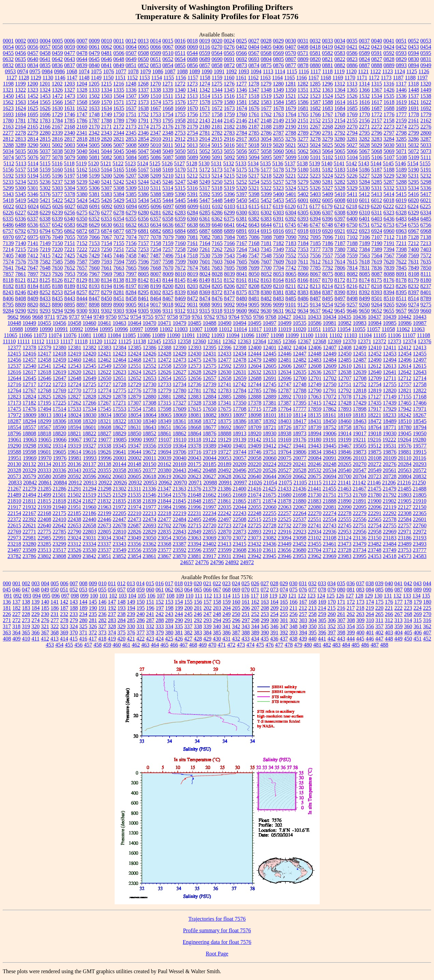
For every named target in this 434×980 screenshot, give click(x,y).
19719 (209, 452)
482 (327, 645)
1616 (364, 102)
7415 (45, 255)
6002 (315, 200)
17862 (330, 409)
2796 (377, 133)
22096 (375, 507)
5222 (303, 176)
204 (227, 608)
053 (83, 590)
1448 (414, 90)
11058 (388, 329)
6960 (389, 231)
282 (102, 620)
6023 (21, 206)
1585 (291, 102)
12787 (285, 390)
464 (155, 645)
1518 (254, 96)
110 (189, 596)
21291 (74, 489)
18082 (210, 415)
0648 (119, 59)
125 (331, 596)
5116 (57, 163)
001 (16, 583)
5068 (377, 151)
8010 (180, 274)
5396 (229, 194)
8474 (205, 298)
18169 (344, 415)
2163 (8, 127)
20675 (315, 476)
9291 (33, 311)
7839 (389, 268)
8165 (291, 280)
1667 (156, 108)
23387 (179, 544)
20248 (330, 464)
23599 (225, 550)
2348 (168, 133)
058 (131, 590)
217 (351, 608)
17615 (194, 409)
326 (93, 626)
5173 (217, 170)
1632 (82, 108)
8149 (205, 280)
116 (245, 596)
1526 (352, 96)
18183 (359, 415)
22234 (209, 513)
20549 (375, 470)
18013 (45, 415)
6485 (426, 219)
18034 (105, 415)
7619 (377, 262)
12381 (74, 348)
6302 (266, 213)
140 (45, 602)
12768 (44, 390)
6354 (119, 219)
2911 (168, 139)
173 (360, 602)
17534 (89, 409)
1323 (33, 90)
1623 (8, 108)
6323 (389, 213)
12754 (375, 384)
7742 (291, 268)
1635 (119, 108)
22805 (104, 532)
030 (293, 583)
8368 (192, 292)
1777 (401, 114)
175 (379, 602)
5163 (94, 170)
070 (246, 590)
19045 (405, 433)
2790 (315, 133)
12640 (375, 372)
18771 (390, 427)
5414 (389, 194)
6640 (217, 225)
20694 (330, 476)
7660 (94, 268)
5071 (401, 151)
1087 (170, 71)
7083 (217, 237)
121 (292, 596)
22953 (345, 532)
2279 (33, 133)
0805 (278, 59)
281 (93, 620)
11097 (262, 335)
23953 (300, 556)
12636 (315, 372)
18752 (330, 427)
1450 (8, 96)
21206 (389, 483)
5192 (8, 176)
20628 (225, 476)
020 (198, 583)
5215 (229, 176)
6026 (58, 206)
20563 (405, 470)
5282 (340, 182)
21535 (134, 495)
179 (418, 602)
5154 (413, 163)
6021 (426, 200)
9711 (50, 317)
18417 (300, 421)
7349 (278, 249)
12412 (405, 348)
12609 (330, 366)
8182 (8, 286)
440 (313, 639)
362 (427, 626)
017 (169, 583)
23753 (405, 550)
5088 (180, 157)
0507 (131, 53)
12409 (360, 348)
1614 (340, 102)
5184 (352, 170)
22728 (270, 525)
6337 (33, 219)
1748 (94, 114)
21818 (59, 501)
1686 (364, 108)
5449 (229, 200)
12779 (164, 390)
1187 (398, 78)
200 (188, 608)
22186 (89, 513)
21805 (420, 495)
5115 (45, 163)
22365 (420, 513)
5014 (205, 145)
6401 (364, 219)
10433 (315, 317)
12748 (300, 384)
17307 (134, 403)
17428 (345, 403)
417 (93, 639)
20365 (134, 470)
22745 (345, 525)
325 (83, 626)
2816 (57, 139)
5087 (168, 157)
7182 (278, 243)
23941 (240, 556)
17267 (104, 403)
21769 (360, 495)
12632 (255, 372)
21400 (240, 489)
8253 (57, 292)
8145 (180, 280)
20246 (315, 464)
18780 (405, 427)
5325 (303, 188)
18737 (300, 427)
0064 (131, 47)
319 (26, 626)
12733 (164, 384)
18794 (420, 427)
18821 (74, 433)
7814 (352, 268)
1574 (156, 102)
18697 (240, 427)
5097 (279, 157)
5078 (58, 157)
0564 (217, 53)
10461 (104, 323)
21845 (179, 501)
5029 (377, 145)
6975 (33, 237)
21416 (255, 489)
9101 (291, 305)
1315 (376, 84)
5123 (130, 163)
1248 (131, 84)
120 (283, 596)
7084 (230, 237)
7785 (315, 268)
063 (179, 590)
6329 (414, 213)
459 (107, 645)
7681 (205, 268)
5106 (377, 157)
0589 (364, 53)
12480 (270, 360)
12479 (255, 360)
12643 (420, 372)
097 (65, 596)
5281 (328, 182)
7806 (340, 268)
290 (179, 620)
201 (198, 608)
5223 (315, 176)
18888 (225, 433)
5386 (143, 194)
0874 (254, 65)
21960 (89, 507)
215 (332, 608)
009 (93, 583)
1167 (314, 78)
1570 (106, 102)
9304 (131, 311)
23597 (209, 550)
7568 (401, 255)
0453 (414, 47)
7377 (315, 249)
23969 (330, 556)
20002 (135, 458)
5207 (131, 176)
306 (332, 620)
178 (408, 602)
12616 (14, 372)
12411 (389, 348)
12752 (360, 384)
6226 (8, 213)
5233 (8, 182)
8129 (82, 280)
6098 (180, 206)
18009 (30, 415)
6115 (254, 206)
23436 (270, 544)
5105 (365, 157)
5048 (156, 151)
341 (227, 626)
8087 (377, 274)
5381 (94, 194)
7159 (168, 243)
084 (370, 590)
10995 (106, 329)
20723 (375, 476)
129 (369, 596)
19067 (75, 440)
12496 (405, 360)
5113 (21, 163)
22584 (405, 519)
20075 (285, 458)
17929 (390, 409)
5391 (192, 194)
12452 (375, 354)
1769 (352, 114)
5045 (119, 151)
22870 (225, 532)
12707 (345, 378)
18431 (315, 421)
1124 (400, 71)
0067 (168, 47)
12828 (89, 397)
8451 (119, 298)
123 (312, 596)
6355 (131, 219)
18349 (164, 421)
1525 (340, 96)
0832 (8, 65)
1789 (119, 120)
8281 (119, 292)
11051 (314, 329)
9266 (401, 305)
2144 (217, 120)
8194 (106, 286)
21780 (375, 495)
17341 (225, 403)
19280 (419, 440)
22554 (330, 519)
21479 (390, 489)
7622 (401, 262)
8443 (70, 298)
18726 (285, 427)
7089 (279, 237)
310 (370, 620)
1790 (131, 120)
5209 (156, 176)
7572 (426, 255)
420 (121, 639)
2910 (156, 139)
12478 (240, 360)
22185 (74, 513)
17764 (285, 409)
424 (160, 639)
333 (160, 626)
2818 (82, 139)
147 (112, 602)
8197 (131, 286)
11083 (99, 335)
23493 (420, 544)
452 (427, 639)
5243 (131, 182)
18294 (29, 421)
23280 (29, 544)
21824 (74, 501)
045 (7, 590)
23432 (255, 544)
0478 (82, 53)
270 (427, 614)
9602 (254, 311)
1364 (340, 90)
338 (198, 626)
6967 (414, 231)
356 (370, 626)
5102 (328, 157)
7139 (8, 243)
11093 (218, 335)
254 (274, 614)
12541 (44, 366)
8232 (414, 286)
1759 (229, 114)
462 (136, 645)
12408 (345, 348)
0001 (8, 41)
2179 (192, 127)
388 (246, 632)
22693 (149, 525)
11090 (173, 335)
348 (293, 626)
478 (289, 645)
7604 (229, 262)
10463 (119, 323)
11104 (365, 335)
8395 (401, 292)
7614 (340, 262)
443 (341, 639)
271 (7, 620)
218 (360, 608)
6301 (254, 213)
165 (284, 602)
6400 (352, 219)
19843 (330, 452)
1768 (340, 114)
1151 (120, 78)
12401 (270, 348)
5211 (180, 176)
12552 (149, 366)
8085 (365, 274)
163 (265, 602)
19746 (255, 452)
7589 (94, 262)
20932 (135, 483)
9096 (266, 305)
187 (64, 608)
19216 (374, 440)
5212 (192, 176)
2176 (168, 127)
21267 (14, 489)
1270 (155, 84)
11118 (81, 341)
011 (112, 583)
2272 (377, 127)
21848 (194, 501)
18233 (389, 415)
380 (169, 632)
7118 (401, 237)
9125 (303, 305)
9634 (303, 311)
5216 (242, 176)
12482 (300, 360)
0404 (254, 47)
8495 (328, 298)
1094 (256, 71)
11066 (25, 335)
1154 (156, 78)
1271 (168, 84)
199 (179, 608)
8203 (192, 286)
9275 (426, 305)
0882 (340, 65)
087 (399, 590)
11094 (233, 335)
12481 (285, 360)
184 (35, 608)
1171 (362, 78)
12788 (300, 390)
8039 (230, 274)
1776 (389, 114)
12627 (179, 372)
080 (341, 590)
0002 (20, 41)
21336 (149, 489)
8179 (414, 280)
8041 (242, 274)
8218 (377, 286)
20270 (360, 464)
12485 (345, 360)
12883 (194, 397)
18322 (119, 421)
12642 (405, 372)
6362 (217, 219)
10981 (330, 323)
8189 (70, 286)
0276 (229, 47)
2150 (291, 120)
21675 (270, 495)
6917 (291, 231)
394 (303, 632)
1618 (389, 102)
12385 (134, 348)
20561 (390, 470)
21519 (89, 495)
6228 (33, 213)
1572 (131, 102)
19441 (300, 446)
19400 (225, 446)
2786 (266, 133)
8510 (389, 298)
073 (274, 590)
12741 (225, 384)
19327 (89, 446)
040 (389, 583)
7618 (364, 262)
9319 (229, 311)
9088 (205, 305)
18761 (360, 427)
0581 (315, 53)
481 (317, 645)
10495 (255, 323)
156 (198, 602)
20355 (104, 470)
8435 (57, 298)
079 (332, 590)
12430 (194, 354)
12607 (300, 366)
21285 (44, 489)
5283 (352, 182)
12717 (29, 384)
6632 (131, 225)
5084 (131, 157)
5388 (156, 194)
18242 (404, 415)
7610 (291, 262)
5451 (254, 200)
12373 (394, 341)
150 (141, 602)
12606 (285, 366)
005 (55, 583)
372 (93, 632)
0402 (242, 47)
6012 (377, 200)
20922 (105, 483)
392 (284, 632)
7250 (106, 249)
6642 (242, 225)
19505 (360, 446)
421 (131, 639)
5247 (180, 182)
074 (284, 590)
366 (35, 632)
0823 (352, 59)
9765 (246, 317)
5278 (291, 182)
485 (356, 645)
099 (84, 596)
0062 (106, 47)
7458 (131, 255)
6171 (303, 206)
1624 (20, 108)
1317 (401, 84)
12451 (360, 354)
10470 (149, 323)
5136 (278, 163)
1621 (414, 102)
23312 (74, 544)
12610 (345, 366)
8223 (389, 286)
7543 (229, 255)
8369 (205, 292)
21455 (330, 489)
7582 (45, 262)
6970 (9, 237)
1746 (70, 114)
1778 (414, 114)
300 (274, 620)
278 (64, 620)
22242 (225, 513)
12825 (44, 397)
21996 (194, 507)
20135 (59, 464)
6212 (339, 206)
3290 (33, 145)
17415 (315, 403)
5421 (45, 200)
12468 (134, 360)
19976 (60, 458)
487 (375, 645)
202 (207, 608)
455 (69, 645)
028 (274, 583)
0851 (131, 65)
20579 (29, 476)
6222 (389, 206)
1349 (278, 90)
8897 (82, 305)
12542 (59, 366)
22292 (390, 513)
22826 (134, 532)
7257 (168, 249)
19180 (315, 440)
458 (98, 645)
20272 (375, 464)
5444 (168, 200)
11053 (329, 329)
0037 (364, 41)
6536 (33, 225)
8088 (389, 274)
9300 (82, 311)
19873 (360, 452)
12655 (179, 378)
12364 (259, 341)
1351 (303, 90)
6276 (94, 213)
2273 (389, 127)
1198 (8, 84)
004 (45, 583)
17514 (59, 409)
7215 (20, 249)
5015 (217, 145)
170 (332, 602)
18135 (314, 415)
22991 (59, 538)
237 (112, 614)
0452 (401, 47)
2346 (143, 133)
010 (102, 583)
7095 (316, 237)
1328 (82, 90)
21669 (240, 495)
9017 (156, 305)
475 (260, 645)
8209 (266, 286)
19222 (389, 440)
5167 (143, 170)
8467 (168, 298)
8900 (119, 305)
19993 (90, 458)
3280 (340, 139)
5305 (82, 188)
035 (341, 583)
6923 (364, 231)
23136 (360, 538)
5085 (144, 157)
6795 (57, 231)
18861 (164, 433)
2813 (20, 139)
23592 (179, 550)
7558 (340, 255)
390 (265, 632)
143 (74, 602)
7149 (45, 243)
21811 (29, 501)
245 (188, 614)
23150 (375, 538)
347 (284, 626)
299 (265, 620)
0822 (340, 59)
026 (255, 583)
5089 (193, 157)
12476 (209, 360)
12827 (74, 397)
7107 (377, 237)
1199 (20, 84)
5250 (217, 182)
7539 (217, 255)
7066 (95, 237)
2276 (426, 127)
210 (284, 608)
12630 (225, 372)
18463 (360, 421)
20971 (195, 483)
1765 (303, 114)
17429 (360, 403)
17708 (240, 409)
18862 (179, 433)
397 (332, 632)
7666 (143, 268)
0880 (315, 65)
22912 (270, 532)
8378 (254, 292)
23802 (44, 556)
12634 (285, 372)
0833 (20, 65)
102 (113, 596)
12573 (194, 366)
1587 (315, 102)
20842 (30, 483)
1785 (70, 120)
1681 (303, 108)
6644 (266, 225)
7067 (107, 237)
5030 (389, 145)
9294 (57, 311)
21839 (149, 501)
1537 (414, 96)
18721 (270, 427)
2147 (254, 120)
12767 (29, 390)
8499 (364, 298)
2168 (70, 127)
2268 (328, 127)
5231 (414, 176)
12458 (44, 360)
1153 (144, 78)
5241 (106, 182)
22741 (315, 525)
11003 (181, 329)
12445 (270, 354)
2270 (352, 127)
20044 (209, 458)
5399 (266, 194)
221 (389, 608)
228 (26, 614)
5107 (389, 157)
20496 (240, 470)
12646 (44, 378)
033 (322, 583)
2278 (20, 133)
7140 (20, 243)
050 (55, 590)
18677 (209, 427)
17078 (345, 397)
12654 (164, 378)
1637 (131, 108)
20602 (104, 476)
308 (351, 620)
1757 (205, 114)
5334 (414, 188)
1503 (106, 96)
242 (160, 614)
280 (83, 620)
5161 (70, 170)
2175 (156, 127)
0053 (426, 41)
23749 (390, 550)
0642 (57, 59)
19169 (285, 440)
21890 (345, 501)
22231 (194, 513)
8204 (205, 286)
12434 (240, 354)
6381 (242, 219)
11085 (129, 335)
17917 (375, 409)
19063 (30, 440)
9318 (217, 311)
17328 (194, 403)
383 (198, 632)
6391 (278, 219)
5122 (118, 163)
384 (207, 632)
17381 (270, 403)
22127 (405, 507)
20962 (165, 483)
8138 (119, 280)
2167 (57, 127)
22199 (104, 513)
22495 (194, 519)
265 (379, 614)
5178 (278, 170)
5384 (119, 194)
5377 (57, 194)
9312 (180, 311)
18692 (225, 427)
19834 (315, 452)
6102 (217, 206)
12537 (14, 366)
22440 (89, 519)
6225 (425, 206)
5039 (70, 151)
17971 (420, 409)
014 (141, 583)
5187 (377, 170)
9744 (87, 317)
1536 (401, 96)
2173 (131, 127)
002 (26, 583)
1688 (389, 108)
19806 (300, 452)
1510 (156, 96)
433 (246, 639)
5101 (316, 157)
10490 (225, 323)
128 (359, 596)
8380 (266, 292)
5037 (45, 151)
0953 (10, 71)
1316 (389, 84)
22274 (330, 513)
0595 (426, 53)
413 (55, 639)
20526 (270, 470)
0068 (180, 47)
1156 (181, 78)
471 (222, 645)
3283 (377, 139)
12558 (164, 366)
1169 (338, 78)
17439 (390, 403)
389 (255, 632)
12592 (225, 366)
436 (274, 639)
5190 (414, 170)
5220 (278, 176)
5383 (106, 194)
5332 (389, 188)
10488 (209, 323)
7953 (70, 274)
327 (102, 626)
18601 (89, 427)
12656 (194, 378)
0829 (401, 59)
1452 (33, 96)
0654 (180, 59)
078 (322, 590)
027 (265, 583)
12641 (390, 372)
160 (236, 602)
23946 (285, 556)
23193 (420, 538)
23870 (179, 556)
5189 (401, 170)
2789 (303, 133)
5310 (143, 188)
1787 (94, 120)
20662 (300, 476)
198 (169, 608)
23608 (240, 550)
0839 (82, 65)
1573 (143, 102)
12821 (405, 390)
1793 (156, 120)
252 (255, 614)
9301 (94, 311)
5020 (278, 145)
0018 (192, 41)
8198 (143, 286)
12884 (209, 397)
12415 (14, 354)
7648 (45, 268)
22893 (255, 532)
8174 (364, 280)
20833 (15, 483)
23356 (134, 544)
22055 (255, 507)
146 (102, 602)
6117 (266, 206)
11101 (321, 335)
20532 (315, 470)
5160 (57, 170)
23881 (194, 556)
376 (131, 632)
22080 (315, 507)
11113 (52, 341)
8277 (94, 292)
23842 (89, 556)
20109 (390, 458)
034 (332, 583)
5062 (303, 151)
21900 (375, 501)
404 (399, 632)
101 (103, 596)
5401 (291, 194)
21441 (315, 489)
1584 (278, 102)
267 (399, 614)
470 (212, 645)
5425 (94, 200)
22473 (134, 519)
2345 (131, 133)
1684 (340, 108)
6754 (401, 225)
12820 (390, 390)
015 (150, 583)
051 (64, 590)
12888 (255, 397)
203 (217, 608)
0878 (303, 65)
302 (293, 620)
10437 (375, 317)
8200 (168, 286)
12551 (134, 366)
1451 (20, 96)
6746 (303, 225)
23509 (29, 550)
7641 (8, 268)
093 (27, 596)
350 (313, 626)
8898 (94, 305)
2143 (205, 120)
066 (207, 590)
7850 (426, 268)
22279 (360, 513)
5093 (242, 157)
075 (293, 590)
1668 (168, 108)
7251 (119, 249)
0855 (180, 65)
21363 (179, 489)
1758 (217, 114)
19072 (90, 440)
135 (426, 596)
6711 (278, 225)
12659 (240, 378)
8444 (82, 298)
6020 (414, 200)
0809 (303, 59)
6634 (156, 225)
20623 (194, 476)
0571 (303, 53)
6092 (107, 206)
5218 (266, 176)
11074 (55, 335)
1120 (351, 71)
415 (74, 639)
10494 (240, 323)
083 (360, 590)
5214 (217, 176)
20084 (315, 458)
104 (132, 596)
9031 (192, 305)
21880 (300, 501)
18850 (134, 433)
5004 (82, 145)
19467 (345, 446)
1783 (45, 120)
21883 (315, 501)
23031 (89, 538)
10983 (360, 323)
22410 (59, 519)
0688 (192, 59)
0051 (401, 41)
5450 (242, 200)
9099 (278, 305)
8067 (316, 274)
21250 (419, 483)
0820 (315, 59)
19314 (59, 446)
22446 (104, 519)
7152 (82, 243)
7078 (156, 237)
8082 (352, 274)
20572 (420, 470)
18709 (255, 427)
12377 (14, 348)
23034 (104, 538)
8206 (229, 286)
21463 (345, 489)
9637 (315, 311)
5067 (364, 151)
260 (332, 614)
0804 (266, 59)
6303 (278, 213)
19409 (255, 446)
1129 (36, 78)
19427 (285, 446)
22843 (179, 532)
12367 (304, 341)
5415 (401, 194)
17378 (255, 403)
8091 (402, 274)
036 (351, 583)
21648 (194, 495)
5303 (57, 188)
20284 (405, 464)
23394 (194, 544)
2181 (217, 127)
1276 (229, 84)
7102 (352, 237)
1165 (290, 78)
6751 (364, 225)
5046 (131, 151)
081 (351, 590)
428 (198, 639)
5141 (339, 163)
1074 (84, 71)
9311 (168, 311)
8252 (45, 292)
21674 (255, 495)
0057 (45, 47)
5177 (266, 170)
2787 (278, 133)
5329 (352, 188)
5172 (205, 170)
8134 (106, 280)
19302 (44, 446)
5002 (57, 145)
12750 (330, 384)
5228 (377, 176)
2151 (303, 120)
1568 (82, 102)
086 (389, 590)
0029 (278, 41)
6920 (328, 231)
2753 (180, 133)
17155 (405, 397)
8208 (254, 286)
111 (199, 596)
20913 (90, 483)
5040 (82, 151)
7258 (180, 249)
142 (64, 602)
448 (389, 639)
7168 (254, 243)
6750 (352, 225)
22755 (390, 525)
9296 (70, 311)
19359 (164, 446)
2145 (229, 120)
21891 (360, 501)
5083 (119, 157)
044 (427, 583)
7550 (278, 255)
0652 (168, 59)
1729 (57, 114)
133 (407, 596)
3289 (20, 145)
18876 (209, 433)
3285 (401, 139)
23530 (89, 550)
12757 (405, 384)
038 (370, 583)
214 (322, 608)
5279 (303, 182)
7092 (303, 237)
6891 (242, 231)
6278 (119, 213)
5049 (168, 151)
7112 (389, 237)
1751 (131, 114)
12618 (44, 372)
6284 (192, 213)
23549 (119, 550)
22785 (59, 532)
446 (370, 639)
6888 (217, 231)
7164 (205, 243)
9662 (13, 317)
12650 (104, 378)
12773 (89, 390)
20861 (45, 483)
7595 (131, 262)
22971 (405, 532)
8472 (192, 298)
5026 (340, 145)
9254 (328, 305)
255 (284, 614)
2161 (414, 120)
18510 (405, 421)
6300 (242, 213)
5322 (266, 188)
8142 (143, 280)
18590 (59, 427)
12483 (315, 360)
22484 (179, 519)
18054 (135, 415)
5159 (45, 170)
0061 (94, 47)
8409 (33, 298)
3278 (315, 139)
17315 (164, 403)
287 (150, 620)
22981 (29, 538)
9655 (389, 311)
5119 (81, 163)
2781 (205, 133)
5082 (107, 157)
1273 (192, 84)
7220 (57, 249)
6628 (82, 225)
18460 (345, 421)
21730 (315, 495)
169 (322, 602)
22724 (240, 525)
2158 (389, 120)
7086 (254, 237)
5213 (205, 176)
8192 (82, 286)
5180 (303, 170)
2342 (94, 133)
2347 (156, 133)
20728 (390, 476)
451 (418, 639)
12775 (119, 390)
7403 (426, 249)
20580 (44, 476)
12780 (179, 390)
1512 (180, 96)
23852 (119, 556)
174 (370, 602)
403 (389, 632)
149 (131, 602)
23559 (149, 550)
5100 (303, 157)
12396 (225, 348)
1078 (133, 71)
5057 (254, 151)
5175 (242, 170)
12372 (379, 341)
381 (179, 632)
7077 (144, 237)
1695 (33, 114)
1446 (401, 90)
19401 (240, 446)
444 (351, 639)
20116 (419, 458)
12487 (360, 360)
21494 (29, 495)
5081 (95, 157)
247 (207, 614)
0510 (168, 53)
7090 (291, 237)
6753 (389, 225)
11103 (351, 335)
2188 (266, 127)
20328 (14, 470)
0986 (59, 71)
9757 (160, 317)
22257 (285, 513)
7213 (426, 243)
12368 (319, 341)
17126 (360, 397)
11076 (70, 335)
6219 (364, 206)
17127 (375, 397)
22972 (420, 532)
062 (169, 590)
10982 (345, 323)
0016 (180, 41)
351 (322, 626)
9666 (25, 317)
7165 (217, 243)
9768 (271, 317)
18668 (194, 427)
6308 (340, 213)
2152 (315, 120)
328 (112, 626)
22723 (225, 525)
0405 (266, 47)
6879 (131, 231)
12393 (194, 348)
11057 (373, 329)
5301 (33, 188)
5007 (119, 145)
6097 (168, 206)
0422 (364, 47)
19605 (59, 452)
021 (207, 583)
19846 (345, 452)
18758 (345, 427)
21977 (149, 507)
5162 (82, 170)
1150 (108, 78)
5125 (155, 163)
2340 (70, 133)
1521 (291, 96)
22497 (225, 519)
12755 (390, 384)
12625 (149, 372)
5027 (352, 145)
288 (160, 620)
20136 (74, 464)
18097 (240, 415)
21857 (209, 501)
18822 (89, 433)
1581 (242, 102)
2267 (315, 127)
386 (227, 632)
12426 (149, 354)
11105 (380, 335)
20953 (150, 483)
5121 (106, 163)
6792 (20, 231)
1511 (168, 96)
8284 (131, 292)
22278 (345, 513)
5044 (106, 151)
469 (203, 645)
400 (360, 632)
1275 (217, 84)
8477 (229, 298)
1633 (94, 108)
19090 (135, 440)
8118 (8, 280)
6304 (291, 213)
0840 (94, 65)
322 (55, 626)
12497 (420, 360)
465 (164, 645)
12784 (240, 390)
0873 (242, 65)
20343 (74, 470)
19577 (420, 446)
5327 (328, 188)
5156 (8, 170)
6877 (119, 231)
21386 (225, 489)
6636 (168, 225)
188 (74, 608)
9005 (131, 305)
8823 (45, 305)
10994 (91, 329)
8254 (70, 292)
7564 (377, 255)
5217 (254, 176)
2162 (426, 120)
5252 (242, 182)
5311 (155, 188)
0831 (426, 59)
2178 (180, 127)
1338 (156, 90)
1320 (425, 84)
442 (332, 639)
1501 (82, 96)
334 (169, 626)
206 (246, 608)
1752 (143, 114)
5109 (414, 157)
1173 (386, 78)
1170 (350, 78)
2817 (70, 139)
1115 (292, 71)
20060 (270, 458)
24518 (390, 556)
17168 (420, 397)
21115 (315, 483)
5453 (278, 200)
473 (241, 645)
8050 (254, 274)
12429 (179, 354)
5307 (106, 188)
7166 (229, 243)
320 (35, 626)
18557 (29, 427)
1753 (156, 114)
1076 (108, 71)
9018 (168, 305)
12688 (255, 378)
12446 (285, 354)
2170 (94, 127)
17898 (360, 409)
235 (93, 614)
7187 (340, 243)
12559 (179, 366)
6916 (278, 231)
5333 (401, 188)
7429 (94, 255)
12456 (14, 360)
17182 (29, 403)
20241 (300, 464)
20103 (360, 458)
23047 (119, 538)
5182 (328, 170)
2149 (278, 120)
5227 (364, 176)
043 (418, 583)
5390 (180, 194)
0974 (23, 71)
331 (141, 626)
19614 (74, 452)
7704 (278, 268)
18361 (179, 421)
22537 (300, 519)
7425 (70, 255)
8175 (377, 280)
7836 (377, 268)
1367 (377, 90)
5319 (229, 188)
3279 (328, 139)
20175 (194, 464)
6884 (180, 231)
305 (322, 620)
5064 (328, 151)
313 (399, 620)
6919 (315, 231)
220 (379, 608)
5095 (266, 157)
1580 (229, 102)
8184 (33, 286)
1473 (70, 96)
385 (217, 632)
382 (188, 632)
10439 (390, 317)
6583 (70, 225)
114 (226, 596)
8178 (401, 280)
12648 (74, 378)
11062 (403, 329)
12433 (225, 354)
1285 (315, 84)
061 (160, 590)
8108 (414, 274)
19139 (240, 440)
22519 (270, 519)
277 (55, 620)
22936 (330, 532)
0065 (143, 47)
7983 (119, 274)
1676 (254, 108)
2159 (401, 120)
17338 (209, 403)
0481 (106, 53)
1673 (229, 108)
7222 (82, 249)
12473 (179, 360)
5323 (278, 188)
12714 (420, 378)
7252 (131, 249)
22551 (315, 519)
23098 (300, 538)
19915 (420, 452)
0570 (291, 53)
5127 (179, 163)
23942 (255, 556)
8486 (303, 298)
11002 (166, 329)
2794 (352, 133)
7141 (33, 243)
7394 (389, 249)
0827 (377, 59)
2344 (119, 133)
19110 (180, 440)
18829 (119, 433)
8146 (192, 280)
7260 (192, 249)
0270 (217, 47)
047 (26, 590)
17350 (240, 403)
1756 (192, 114)
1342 (205, 90)
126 (340, 596)
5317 (205, 188)
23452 (300, 544)
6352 (94, 219)
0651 (156, 59)
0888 (377, 65)
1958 (180, 120)
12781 (194, 390)
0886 (352, 65)
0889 (389, 65)
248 (217, 614)
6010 (352, 200)
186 (55, 608)
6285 (205, 213)
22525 (285, 519)
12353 (169, 341)
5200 (106, 176)
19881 (405, 452)
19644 (134, 452)
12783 (225, 390)
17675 (225, 409)
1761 (254, 114)
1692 (426, 108)
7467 (143, 255)
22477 (164, 519)
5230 (401, 176)
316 (427, 620)
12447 (300, 354)
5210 (168, 176)
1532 (364, 96)
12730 (149, 384)
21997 (209, 507)
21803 (405, 495)
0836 (57, 65)
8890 (57, 305)
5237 (57, 182)
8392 (364, 292)
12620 (74, 372)
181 (7, 608)
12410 (375, 348)
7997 (131, 274)
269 (418, 614)
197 (160, 608)
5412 (364, 194)
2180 (205, 127)
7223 (94, 249)
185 (45, 608)
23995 (360, 556)
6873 (94, 231)
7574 (8, 262)
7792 (328, 268)
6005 (328, 200)
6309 (352, 213)
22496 (209, 519)
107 (161, 596)
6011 (364, 200)
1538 (426, 96)
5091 (217, 157)
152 (160, 602)
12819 (375, 390)
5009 (143, 145)
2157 (377, 120)
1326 (57, 90)
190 (93, 608)
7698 (242, 268)
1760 (242, 114)
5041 (94, 151)
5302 (45, 188)
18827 (104, 433)
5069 (389, 151)
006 (64, 583)
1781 (20, 120)
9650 (364, 311)
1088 (182, 71)
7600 (192, 262)
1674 (242, 108)
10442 (405, 317)
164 (274, 602)
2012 (192, 120)
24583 (420, 556)
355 (360, 626)
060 (150, 590)
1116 (304, 71)
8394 (389, 292)
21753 (345, 495)
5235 (33, 182)
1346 (242, 90)
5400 (278, 194)
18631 (134, 427)
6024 (33, 206)
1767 (328, 114)
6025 (45, 206)
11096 (248, 335)
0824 (364, 59)
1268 (143, 84)
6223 (401, 206)
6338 (45, 219)
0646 (106, 59)
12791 (330, 390)
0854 (168, 65)
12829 (104, 397)
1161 (241, 78)
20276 (390, 464)
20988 (210, 483)
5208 (143, 176)
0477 (70, 53)
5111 (426, 157)
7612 (315, 262)
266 (389, 614)
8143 (156, 280)
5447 (205, 200)
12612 (375, 366)
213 (313, 608)
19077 (105, 440)
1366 (364, 90)
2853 (131, 139)
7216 (33, 249)
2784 (242, 133)
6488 (20, 225)
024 (236, 583)
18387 (255, 421)
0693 (254, 59)
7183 (291, 243)
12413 (420, 348)
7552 (291, 255)
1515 (217, 96)
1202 (57, 84)
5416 (414, 194)
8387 (328, 292)
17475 (14, 409)
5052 (205, 151)
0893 (401, 65)
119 (273, 596)
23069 (209, 538)
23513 (44, 550)
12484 (330, 360)
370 (74, 632)
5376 (45, 194)
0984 (47, 71)
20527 (285, 470)
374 (112, 632)
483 (336, 645)
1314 (364, 84)
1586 (303, 102)
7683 (217, 268)
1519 (266, 96)
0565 (229, 53)
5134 (253, 163)
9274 (414, 305)
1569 (94, 102)
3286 (414, 139)
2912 (180, 139)
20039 (164, 458)
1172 (374, 78)
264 (370, 614)
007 (74, 583)
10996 (121, 329)
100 (94, 596)
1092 (231, 71)
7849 (414, 268)
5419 (20, 200)
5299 (8, 188)
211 (293, 608)
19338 (104, 446)
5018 (254, 145)
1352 (315, 90)
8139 (131, 280)
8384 (315, 292)
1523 (315, 96)
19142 (255, 440)
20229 (285, 464)
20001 (120, 458)
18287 (14, 421)
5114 (33, 163)
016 (160, 583)
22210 (134, 513)
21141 (344, 483)
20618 (149, 476)
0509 (156, 53)
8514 (414, 298)
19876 (390, 452)
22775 (44, 532)
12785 (255, 390)
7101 (340, 237)
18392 (270, 421)
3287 (426, 139)
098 (75, 596)
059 (141, 590)
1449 (426, 90)
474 (250, 645)
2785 (254, 133)
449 (399, 639)
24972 (247, 562)
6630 (106, 225)
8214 (328, 286)
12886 (240, 397)
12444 (255, 354)
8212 (303, 286)
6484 (414, 219)
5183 (340, 170)
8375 (242, 292)
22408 (44, 519)
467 (184, 645)
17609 (179, 409)
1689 (401, 108)
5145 (388, 163)
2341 (82, 133)
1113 (268, 71)
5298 (426, 182)
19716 (194, 452)
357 (379, 626)
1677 (266, 108)
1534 (377, 96)
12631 (240, 372)
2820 (106, 139)
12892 (285, 397)
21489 (14, 495)
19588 (14, 452)
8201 (180, 286)
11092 (203, 335)
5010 (156, 145)
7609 (278, 262)
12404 (300, 348)
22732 (285, 525)
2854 (143, 139)
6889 (229, 231)
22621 (29, 525)
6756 (426, 225)
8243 (8, 292)
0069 (192, 47)
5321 (254, 188)
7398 (401, 249)
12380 (59, 348)
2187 (254, 127)
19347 (134, 446)
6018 (389, 200)
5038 (57, 151)
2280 (45, 133)
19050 (420, 433)
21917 (14, 507)
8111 (426, 274)
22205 (119, 513)
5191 (426, 170)
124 (321, 596)
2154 (340, 120)
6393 (303, 219)
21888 (330, 501)
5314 (168, 188)
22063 (285, 507)
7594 (119, 262)
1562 (8, 102)
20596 (89, 476)
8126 (57, 280)
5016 (229, 145)
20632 (240, 476)
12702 (330, 378)
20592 (74, 476)
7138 (425, 237)
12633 (270, 372)
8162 (254, 280)
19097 (150, 440)
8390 (340, 292)
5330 (364, 188)
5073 (426, 151)
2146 (242, 120)
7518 (192, 255)
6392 (291, 219)
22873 (240, 532)
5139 (315, 163)
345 (265, 626)
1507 (131, 96)
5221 (291, 176)
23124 (345, 538)
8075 (328, 274)
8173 (352, 280)
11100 (307, 335)
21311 (134, 489)
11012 (225, 329)
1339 (168, 90)
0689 (205, 59)
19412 (270, 446)
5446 (192, 200)
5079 (70, 157)
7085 (242, 237)
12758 (420, 384)
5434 (143, 200)
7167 (242, 243)
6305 (303, 213)
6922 (352, 231)
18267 (419, 415)
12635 (300, 372)
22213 (149, 513)
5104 (352, 157)
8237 (426, 286)
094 (37, 596)
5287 (389, 182)
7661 (106, 268)
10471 (164, 323)
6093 (119, 206)
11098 (277, 335)
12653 (149, 378)
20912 (75, 483)
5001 (45, 145)
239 (131, 614)
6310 (364, 213)
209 (274, 608)
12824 (29, 397)
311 (379, 620)
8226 (401, 286)
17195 (44, 403)
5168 (156, 170)
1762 (266, 114)
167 (303, 602)
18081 (195, 415)
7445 (106, 255)
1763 (278, 114)
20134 (44, 464)
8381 (278, 292)
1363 (328, 90)
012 (121, 583)
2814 (33, 139)
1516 (229, 96)
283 (112, 620)
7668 (156, 268)
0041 (389, 41)
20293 (420, 464)
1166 (301, 78)
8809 (20, 305)
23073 (255, 538)
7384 (364, 249)
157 (207, 602)
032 (313, 583)
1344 (217, 90)
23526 (74, 550)
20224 (270, 464)
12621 (89, 372)
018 (179, 583)
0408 (303, 47)
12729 (134, 384)
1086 (158, 71)
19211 (359, 440)
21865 (240, 501)
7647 (33, 268)
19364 (179, 446)
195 (141, 608)
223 (408, 608)
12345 (154, 341)
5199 (94, 176)
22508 (240, 519)
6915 (266, 231)
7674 (192, 268)
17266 (89, 403)
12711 (389, 378)
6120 (290, 206)
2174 (143, 127)
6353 (106, 219)
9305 (143, 311)
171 (341, 602)
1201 (45, 84)
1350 (291, 90)
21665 (225, 495)
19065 (45, 440)
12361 (214, 341)
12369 (334, 341)
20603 (119, 476)
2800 (426, 133)
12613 (390, 366)
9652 (377, 311)
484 (346, 645)
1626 (45, 108)
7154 (106, 243)
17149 (390, 397)
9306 (156, 311)
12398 (240, 348)
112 (208, 596)
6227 (20, 213)
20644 (270, 476)
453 (50, 645)
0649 (131, 59)
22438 (74, 519)
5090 (205, 157)
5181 (315, 170)
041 (399, 583)
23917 (209, 556)
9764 (234, 317)
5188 (389, 170)
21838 (134, 501)
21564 (164, 495)
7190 (377, 243)
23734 (360, 550)
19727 (225, 452)
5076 (33, 157)
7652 (70, 268)
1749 (106, 114)
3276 (291, 139)
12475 (194, 360)
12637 (330, 372)
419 (112, 639)
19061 (15, 440)
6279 (131, 213)
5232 (426, 176)
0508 (143, 53)
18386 (240, 421)
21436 (300, 489)
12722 (44, 384)
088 (408, 590)
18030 (90, 415)
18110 (285, 415)
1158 (205, 78)
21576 (179, 495)
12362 (229, 341)
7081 (193, 237)
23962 (315, 556)
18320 (89, 421)
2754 (192, 133)
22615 (14, 525)
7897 (33, 274)
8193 (94, 286)
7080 (180, 237)
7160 (180, 243)
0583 (340, 53)
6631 (119, 225)
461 (126, 645)
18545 (420, 421)
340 (217, 626)
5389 (168, 194)
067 (217, 590)
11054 (344, 329)
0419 (328, 47)
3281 (352, 139)
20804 (405, 476)
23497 (14, 550)
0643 (70, 59)
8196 (119, 286)
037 (360, 583)
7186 (328, 243)
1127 (11, 78)
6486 (8, 225)
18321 (104, 421)
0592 (389, 53)
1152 (132, 78)
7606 (254, 262)
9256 (340, 305)
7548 (266, 255)
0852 (143, 65)
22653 (74, 525)
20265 (345, 464)
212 (303, 608)
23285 (44, 544)
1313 (352, 84)
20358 (119, 470)
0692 (242, 59)
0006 (70, 41)
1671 (205, 108)
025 (246, 583)
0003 (33, 41)
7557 (328, 255)
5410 (340, 194)
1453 (45, 96)
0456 (20, 53)
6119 (278, 206)
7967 (95, 274)
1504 (119, 96)
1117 (315, 71)
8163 (266, 280)
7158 (156, 243)
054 (93, 590)
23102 (315, 538)
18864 (194, 433)
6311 (377, 213)
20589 (59, 476)
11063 (418, 329)
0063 (119, 47)
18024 (75, 415)
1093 (244, 71)
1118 (327, 71)
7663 (119, 268)
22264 (300, 513)
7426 (82, 255)
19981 (75, 458)
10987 (420, 323)
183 (26, 608)
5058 (266, 151)
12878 (119, 397)
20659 (285, 476)
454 (59, 645)
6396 (328, 219)
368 (55, 632)
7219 (45, 249)
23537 (104, 550)
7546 (242, 255)
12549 (104, 366)
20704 (360, 476)
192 (112, 608)
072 (265, 590)
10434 (330, 317)
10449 (29, 323)
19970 (45, 458)
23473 (345, 544)
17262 (74, 403)
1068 (72, 71)
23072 (240, 538)
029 (284, 583)
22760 (420, 525)
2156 (364, 120)
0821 (328, 59)
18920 (255, 433)
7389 (377, 249)
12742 (240, 384)
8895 (70, 305)
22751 (360, 525)
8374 (229, 292)
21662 (209, 495)
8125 (45, 280)
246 (198, 614)
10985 (390, 323)
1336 (131, 90)
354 (351, 626)
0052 (414, 41)
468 (193, 645)
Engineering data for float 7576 (217, 942)
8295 (143, 292)
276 (45, 620)
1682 (315, 108)
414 (64, 639)
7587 (82, 262)
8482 (266, 298)
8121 (20, 280)
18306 (59, 421)
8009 (168, 274)
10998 (151, 329)
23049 (134, 538)
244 (179, 614)
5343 (8, 194)
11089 (158, 335)
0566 (242, 53)
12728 (119, 384)
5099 (291, 157)
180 (427, 602)
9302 (106, 311)
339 (207, 626)
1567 (70, 102)
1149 (96, 78)
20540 (345, 470)
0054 (8, 47)
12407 (330, 348)
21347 (164, 489)
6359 (180, 219)
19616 (89, 452)
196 (150, 608)
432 (236, 639)
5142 (351, 163)
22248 (255, 513)
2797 (389, 133)
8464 (156, 298)
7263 (229, 249)
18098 (255, 415)
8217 (364, 286)
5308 (119, 188)
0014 (156, 41)
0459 (57, 53)
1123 (387, 71)
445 (360, 639)
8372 (217, 292)
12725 (89, 384)
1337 (143, 90)
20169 (179, 464)
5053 (217, 151)
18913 (240, 433)
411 (35, 639)
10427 (285, 317)
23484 (390, 544)
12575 (209, 366)
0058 (57, 47)
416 (83, 639)
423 (150, 639)
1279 (266, 84)
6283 (180, 213)
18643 (149, 427)
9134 (315, 305)
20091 (330, 458)
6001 (303, 200)
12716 (14, 384)
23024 (74, 538)
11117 (67, 341)
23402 (209, 544)
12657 (209, 378)
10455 (44, 323)
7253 (143, 249)
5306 (94, 188)
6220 (376, 206)
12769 (59, 390)
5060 (278, 151)
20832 (420, 476)
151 (150, 602)
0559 (205, 53)
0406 (278, 47)
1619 (401, 102)
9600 (242, 311)
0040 (377, 41)
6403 (377, 219)
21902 (390, 501)
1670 (192, 108)
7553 (303, 255)
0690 (217, 59)
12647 (59, 378)
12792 (345, 390)
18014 (60, 415)
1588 (328, 102)
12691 (270, 378)
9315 (205, 311)
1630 (57, 108)
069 (236, 590)
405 (408, 632)
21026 (255, 483)
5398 (254, 194)
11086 (144, 335)
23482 (375, 544)
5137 (290, 163)
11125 (125, 341)
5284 (364, 182)
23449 (285, 544)
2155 (352, 120)
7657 (82, 268)
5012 (180, 145)
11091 (188, 335)
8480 (242, 298)
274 (35, 620)
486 (365, 645)
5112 (9, 163)
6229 (45, 213)
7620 (389, 262)
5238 (70, 182)
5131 (216, 163)
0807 (291, 59)
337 (188, 626)
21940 (59, 507)
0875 (266, 65)
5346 (33, 194)
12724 (74, 384)
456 (78, 645)
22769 (14, 532)
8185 (45, 286)
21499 (44, 495)
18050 (120, 415)
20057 (240, 458)
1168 (326, 78)
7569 (414, 255)
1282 (303, 84)
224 (418, 608)
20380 (164, 470)
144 (83, 602)
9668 (38, 317)
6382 (254, 219)
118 (264, 596)
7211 (401, 243)
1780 (8, 120)
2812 (8, 139)
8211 (291, 286)
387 (236, 632)
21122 (329, 483)
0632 (8, 59)
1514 (205, 96)
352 (332, 626)
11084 (114, 335)
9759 (185, 317)
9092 (229, 305)
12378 (29, 348)
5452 (266, 200)
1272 (180, 84)
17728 (270, 409)
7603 (217, 262)
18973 (300, 433)
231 (55, 614)
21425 (270, 489)
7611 (303, 262)
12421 (104, 354)
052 (74, 590)
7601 (205, 262)
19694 (164, 452)
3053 (254, 139)
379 (160, 632)
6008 (340, 200)
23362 (149, 544)
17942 (405, 409)
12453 (390, 354)
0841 (106, 65)
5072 (414, 151)
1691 (414, 108)
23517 (59, 550)
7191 (389, 243)
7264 (242, 249)
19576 (405, 446)
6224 (413, 206)
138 (26, 602)
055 (102, 590)
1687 (377, 108)
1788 (106, 120)
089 (418, 590)
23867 (164, 556)
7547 (254, 255)
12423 (119, 354)
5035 (20, 151)
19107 (165, 440)
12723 (59, 384)
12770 (74, 390)
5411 (352, 194)
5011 (168, 145)
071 (255, 590)
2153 (328, 120)
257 (303, 614)
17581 (149, 409)
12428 (164, 354)
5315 (180, 188)
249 (227, 614)
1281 (290, 84)
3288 (8, 145)
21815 (44, 501)
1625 (33, 108)
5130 (204, 163)
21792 (390, 495)
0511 (180, 53)
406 (418, 632)
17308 (149, 403)
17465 (405, 403)
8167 (315, 280)
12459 (59, 360)
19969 (30, 458)
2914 (205, 139)
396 (322, 632)
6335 (8, 219)
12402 (285, 348)
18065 (165, 415)
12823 (14, 397)
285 (131, 620)
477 (279, 645)
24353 (375, 556)
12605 (270, 366)
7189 (364, 243)
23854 (134, 556)
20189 (225, 464)
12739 (209, 384)
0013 (143, 41)
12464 (119, 360)
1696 (45, 114)
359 (399, 626)
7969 (107, 274)
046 (16, 590)
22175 (59, 513)
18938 (285, 433)
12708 (360, 378)
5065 (340, 151)
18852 (149, 433)
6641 (229, 225)
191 (102, 608)
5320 (242, 188)
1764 (291, 114)
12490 (375, 360)
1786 (82, 120)
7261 (205, 249)
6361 (205, 219)
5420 (33, 200)
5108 (402, 157)
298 (255, 620)
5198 (82, 176)
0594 (414, 53)
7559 (352, 255)
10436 (360, 317)
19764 (285, 452)
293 (207, 620)
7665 (131, 268)
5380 (82, 194)
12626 (164, 372)
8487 (315, 298)
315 (418, 620)
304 (313, 620)
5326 (315, 188)
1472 (57, 96)
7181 (266, 243)
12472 (164, 360)
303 (303, 620)
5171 (192, 170)
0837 (70, 65)
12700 (300, 378)
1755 (180, 114)
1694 (20, 114)
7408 (20, 255)
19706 (179, 452)
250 (236, 614)
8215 (340, 286)
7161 (192, 243)
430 (217, 639)
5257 (278, 182)
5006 (106, 145)
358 (389, 626)
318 (16, 626)
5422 (57, 200)
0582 (328, 53)
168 (313, 602)
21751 (330, 495)
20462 (194, 470)
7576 (20, 262)
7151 (70, 243)
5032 (414, 145)
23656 (285, 550)
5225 (340, 176)
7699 (254, 268)
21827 (89, 501)
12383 (104, 348)
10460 (89, 323)
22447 (119, 519)
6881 (143, 231)
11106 (394, 335)
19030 (390, 433)
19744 (240, 452)
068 (227, 590)
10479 (179, 323)
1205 (94, 84)
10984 (375, 323)
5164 (106, 170)
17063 (315, 397)
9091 (217, 305)
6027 (70, 206)
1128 (24, 78)
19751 (270, 452)
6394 (315, 219)
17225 (59, 403)
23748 (375, 550)
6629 (94, 225)
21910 (420, 501)
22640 (44, 525)
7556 (315, 255)
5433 (131, 200)
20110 (404, 458)
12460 (74, 360)
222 (399, 608)
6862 (70, 231)
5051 (192, 151)
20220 (255, 464)
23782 (14, 556)
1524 (328, 96)
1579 (217, 102)
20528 (300, 470)
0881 (328, 65)
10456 (59, 323)
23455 (315, 544)
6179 (327, 206)
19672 (149, 452)
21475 (375, 489)
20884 (60, 483)
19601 (44, 452)
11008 (211, 329)
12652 (134, 378)
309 (360, 620)
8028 (217, 274)
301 (284, 620)
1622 (426, 102)
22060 (270, 507)
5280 (315, 182)
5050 (180, 151)
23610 (255, 550)
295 (227, 620)
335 (179, 626)
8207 (242, 286)
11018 (270, 329)
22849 (194, 532)
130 (378, 596)
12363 (244, 341)
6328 (401, 213)
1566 (57, 102)
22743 (330, 525)
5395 (217, 194)
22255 (270, 513)
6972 (21, 237)
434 (255, 639)
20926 (120, 483)
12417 (44, 354)
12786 (270, 390)
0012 (131, 41)
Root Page (217, 954)
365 (26, 632)
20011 (150, 458)
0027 (254, 41)
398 (341, 632)
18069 (180, 415)
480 (308, 645)
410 (26, 639)
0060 (82, 47)
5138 (302, 163)
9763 (222, 317)
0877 (291, 65)
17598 (164, 409)
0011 (119, 41)
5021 (291, 145)
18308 (74, 421)
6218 (352, 206)
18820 (59, 433)
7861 (21, 274)
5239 (82, 182)
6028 (82, 206)
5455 (291, 200)
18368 (194, 421)
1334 (106, 90)
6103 (230, 206)
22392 (29, 519)
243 (169, 614)
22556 (360, 519)
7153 (94, 243)
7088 (266, 237)
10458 (74, 323)
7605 (242, 262)
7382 (352, 249)
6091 (95, 206)
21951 (74, 507)
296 (236, 620)
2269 (340, 127)
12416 (29, 354)
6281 (156, 213)
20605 (134, 476)
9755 (148, 317)
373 (102, 632)
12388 (164, 348)
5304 (70, 188)
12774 (104, 390)
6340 (70, 219)
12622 (104, 372)
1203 (69, 84)
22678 (119, 525)
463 (145, 645)
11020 (299, 329)
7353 (303, 249)
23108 (330, 538)
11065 (10, 335)
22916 (285, 532)
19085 (120, 440)
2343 (106, 133)
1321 (8, 90)
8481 (254, 298)
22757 (405, 525)
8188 (57, 286)
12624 (134, 372)
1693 (8, 114)
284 (121, 620)
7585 (57, 262)
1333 (94, 90)
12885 (225, 397)
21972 (119, 507)
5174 (229, 170)
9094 (242, 305)
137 (16, 602)
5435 (156, 200)
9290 (20, 311)
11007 (196, 329)
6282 (168, 213)
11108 (424, 335)
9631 (278, 311)
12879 (134, 397)
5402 (303, 194)
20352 (89, 470)
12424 (134, 354)
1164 (277, 78)
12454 (405, 354)
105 (142, 596)
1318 (413, 84)
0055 (20, 47)
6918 (303, 231)
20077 (300, 458)
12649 (89, 378)
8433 (45, 298)
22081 (330, 507)
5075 (21, 157)
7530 (205, 255)
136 (7, 602)
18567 (44, 427)
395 (313, 632)
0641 (45, 59)
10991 (61, 329)
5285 (377, 182)
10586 (315, 323)
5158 (33, 170)
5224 (328, 176)
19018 (375, 433)
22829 (149, 532)
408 (7, 639)
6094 (131, 206)
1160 (229, 78)
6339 (57, 219)
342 (236, 626)
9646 (352, 311)
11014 (240, 329)
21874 (270, 501)
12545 (89, 366)
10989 (31, 329)
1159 (217, 78)
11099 (292, 335)
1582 (254, 102)
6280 (143, 213)
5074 (9, 157)
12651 (119, 378)
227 (16, 614)
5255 (266, 182)
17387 (285, 403)
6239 (57, 213)
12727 (104, 384)
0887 (364, 65)
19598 (29, 452)
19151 (270, 440)
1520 (278, 96)
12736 (194, 384)
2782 (217, 133)
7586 (70, 262)
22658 (89, 525)
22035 (225, 507)
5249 (205, 182)
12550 (119, 366)
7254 (156, 249)
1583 (266, 102)
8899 (106, 305)
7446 (119, 255)
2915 (217, 139)
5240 (94, 182)
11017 (255, 329)
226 (7, 614)
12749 (315, 384)
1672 (217, 108)
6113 (242, 206)
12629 (209, 372)
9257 (352, 305)
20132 (29, 464)
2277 (8, 133)
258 (313, 614)
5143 (364, 163)
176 (389, 602)
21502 (74, 495)
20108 (375, 458)
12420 (89, 354)
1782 (33, 120)
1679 (291, 108)
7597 (156, 262)
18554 (14, 427)
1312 (339, 84)
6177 (315, 206)
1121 (363, 71)
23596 (194, 550)
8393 (377, 292)
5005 (94, 145)
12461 (89, 360)
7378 (328, 249)
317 (7, 626)
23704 (315, 550)
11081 (84, 335)
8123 (33, 280)
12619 (59, 372)
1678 (278, 108)
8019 (193, 274)
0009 (94, 41)
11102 (336, 335)
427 (188, 639)
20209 (240, 464)
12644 (14, 378)
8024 (205, 274)
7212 (414, 243)
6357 (156, 219)
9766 (259, 317)
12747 (285, 384)
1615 (352, 102)
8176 (389, 280)
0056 (33, 47)
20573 (14, 476)
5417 (426, 194)
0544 (192, 53)
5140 (327, 163)
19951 (15, 458)
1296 (327, 84)
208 (265, 608)
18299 (44, 421)
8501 (377, 298)
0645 (94, 59)
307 (341, 620)
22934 (315, 532)
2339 (57, 133)
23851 (104, 556)
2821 (119, 139)
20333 (44, 470)
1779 (426, 114)
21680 (285, 495)
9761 (197, 317)
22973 (14, 538)
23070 (225, 538)
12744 (255, 384)
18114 (299, 415)
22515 (255, 519)
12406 (315, 348)
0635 (20, 59)
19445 (330, 446)
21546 (149, 495)
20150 (149, 464)
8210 (278, 286)
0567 (254, 53)
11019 (285, 329)
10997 (136, 329)
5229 (389, 176)
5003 (70, 145)
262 (351, 614)
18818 (44, 433)
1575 (168, 102)
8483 (278, 298)
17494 (44, 409)
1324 (45, 90)
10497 (270, 323)
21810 (14, 501)
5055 (229, 151)
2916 (229, 139)
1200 (32, 84)
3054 (266, 139)
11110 (9, 341)
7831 (364, 268)
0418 (315, 47)
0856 (192, 65)
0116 (205, 47)
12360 (199, 341)
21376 (194, 489)
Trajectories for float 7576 (217, 919)
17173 (14, 403)
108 (170, 596)
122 (302, 596)
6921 (340, 231)
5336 (426, 188)
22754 (375, 525)
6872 (82, 231)
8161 (242, 280)
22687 (134, 525)
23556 (134, 550)
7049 (58, 237)
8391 (352, 292)
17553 (119, 409)
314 (408, 620)
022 (217, 583)
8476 (217, 298)
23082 (270, 538)
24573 (405, 556)
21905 (405, 501)
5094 (254, 157)
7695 (229, 268)
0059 (70, 47)
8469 (180, 298)
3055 (278, 139)
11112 (38, 341)
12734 (179, 384)
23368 (164, 544)
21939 (44, 507)
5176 (254, 170)
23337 (104, 544)
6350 (82, 219)
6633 (143, 225)
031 (303, 583)
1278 (254, 84)
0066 (156, 47)
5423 (70, 200)
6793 (33, 231)
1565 (45, 102)
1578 (205, 102)
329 (121, 626)
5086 (156, 157)
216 (341, 608)
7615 (352, 262)
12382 (89, 348)
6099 (193, 206)
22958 (375, 532)
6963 (401, 231)
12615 (420, 366)
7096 (328, 237)
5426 (106, 200)
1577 (192, 102)
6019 (401, 200)
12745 (270, 384)
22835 (164, 532)
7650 (57, 268)
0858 (217, 65)
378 (150, 632)
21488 (420, 489)
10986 (405, 323)
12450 (345, 354)
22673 (104, 525)
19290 (14, 446)
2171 (106, 127)
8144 (168, 280)
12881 (164, 397)
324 (74, 626)
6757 (8, 231)
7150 (57, 243)
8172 (340, 280)
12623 (119, 372)
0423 (377, 47)
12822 (420, 390)
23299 (59, 544)
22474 (149, 519)
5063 (315, 151)
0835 (45, 65)
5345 (20, 194)
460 (117, 645)
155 (188, 602)
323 (64, 626)
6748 (328, 225)
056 (112, 590)
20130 (14, 464)
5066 (352, 151)
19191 (330, 440)
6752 (377, 225)
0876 (278, 65)
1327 (70, 90)
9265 (389, 305)
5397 (242, 194)
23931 (225, 556)
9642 (328, 311)
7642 (20, 268)
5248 (192, 182)
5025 (328, 145)
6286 (217, 213)
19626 (104, 452)
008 (83, 583)
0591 (377, 53)
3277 (303, 139)
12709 (375, 378)
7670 (168, 268)
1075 (96, 71)
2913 (192, 139)
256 (293, 614)
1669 (180, 108)
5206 (119, 176)
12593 (240, 366)
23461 (330, 544)
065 (198, 590)
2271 (364, 127)
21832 (104, 501)
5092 (230, 157)
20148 (134, 464)
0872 (229, 65)
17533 (74, 409)
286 (141, 620)
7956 (82, 274)
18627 (119, 427)
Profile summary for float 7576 (217, 930)
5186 (364, 170)
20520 (255, 470)
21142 (359, 483)
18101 (270, 415)
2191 (303, 127)
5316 (192, 188)
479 (298, 645)
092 (17, 596)
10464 (134, 323)
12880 (149, 397)
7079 (168, 237)
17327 (179, 403)
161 (246, 602)
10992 (76, 329)
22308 (405, 513)
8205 (217, 286)
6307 (328, 213)
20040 (179, 458)
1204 (82, 84)
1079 (145, 71)
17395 (300, 403)
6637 (180, 225)
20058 (255, 458)
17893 (345, 409)
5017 (242, 145)
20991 (225, 483)
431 (227, 639)
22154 (14, 513)
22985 (44, 538)
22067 (300, 507)
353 (341, 626)
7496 (168, 255)
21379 (209, 489)
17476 (29, 409)
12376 (424, 341)
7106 (365, 237)
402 (379, 632)
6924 (377, 231)
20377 (149, 470)
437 (284, 639)
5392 (205, 194)
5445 (180, 200)
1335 (119, 90)
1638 (143, 108)
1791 (143, 120)
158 (217, 602)
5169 (168, 170)
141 (55, 602)
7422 (57, 255)
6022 (9, 206)
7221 (70, 249)
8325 (168, 292)
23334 (89, 544)
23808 (59, 556)
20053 (225, 458)
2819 (94, 139)
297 (246, 620)
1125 (412, 71)
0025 (242, 41)
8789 (426, 298)
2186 (242, 127)
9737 (74, 317)
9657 (401, 311)
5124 (143, 163)
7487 (156, 255)
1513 (192, 96)
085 (379, 590)
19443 (315, 446)
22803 (89, 532)
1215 (106, 84)
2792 (340, 133)
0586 (352, 53)
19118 (194, 440)
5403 (315, 194)
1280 (278, 84)
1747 (82, 114)
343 (246, 626)
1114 (280, 71)
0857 (205, 65)
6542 (57, 225)
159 (227, 602)
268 (408, 614)
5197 (70, 176)
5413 (377, 194)
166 (293, 602)
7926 (58, 274)
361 (418, 626)
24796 (217, 562)
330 (131, 626)
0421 (352, 47)
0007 (82, 41)
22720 (209, 525)
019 (188, 583)
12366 (289, 341)
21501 (59, 495)
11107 (409, 335)
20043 (194, 458)
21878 (285, 501)
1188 (410, 78)
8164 (278, 280)
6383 (266, 219)
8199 (156, 286)
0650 (143, 59)
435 (265, 639)
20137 (89, 464)
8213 (315, 286)
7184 (303, 243)
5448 (217, 200)
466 (174, 645)
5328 (340, 188)
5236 (45, 182)
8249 (33, 292)
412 (45, 639)
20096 (345, 458)
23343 (119, 544)
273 (26, 620)
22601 (420, 519)
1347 (254, 90)
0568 (266, 53)
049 (45, 590)
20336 (59, 470)
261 (341, 614)
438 (293, 639)
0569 (278, 53)
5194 (33, 176)
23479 (360, 544)
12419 (74, 354)
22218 (164, 513)
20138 (104, 464)
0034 (340, 41)
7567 (389, 255)
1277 (241, 84)
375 (121, 632)
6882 (156, 231)
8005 (144, 274)
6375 (229, 219)
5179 (291, 170)
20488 (209, 470)
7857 (9, 274)
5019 (266, 145)
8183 (20, 286)
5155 (425, 163)
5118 (69, 163)
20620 (179, 476)
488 (384, 645)
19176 (300, 440)
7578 (33, 262)
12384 (119, 348)
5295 (414, 182)
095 (46, 596)
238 (121, 614)
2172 (119, 127)
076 (303, 590)
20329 (29, 470)
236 (102, 614)
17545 (104, 409)
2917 (242, 139)
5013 (192, 145)
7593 (106, 262)
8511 (401, 298)
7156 (131, 243)
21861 (225, 501)
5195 (45, 176)
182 (16, 608)
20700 (345, 476)
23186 (405, 538)
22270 (315, 513)
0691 (229, 59)
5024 (315, 145)
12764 (14, 390)
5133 (241, 163)
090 (427, 590)
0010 (106, 41)
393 (293, 632)
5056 (242, 151)
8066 (303, 274)
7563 (364, 255)
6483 (401, 219)
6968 (426, 231)
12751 (345, 384)
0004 (45, 41)
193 (121, 608)
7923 (45, 274)
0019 (205, 41)
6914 (254, 231)
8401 (426, 292)
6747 (315, 225)
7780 (303, 268)
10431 (300, 317)
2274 (401, 127)
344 (255, 626)
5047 (143, 151)
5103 (340, 157)
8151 (217, 280)
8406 (8, 298)
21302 (119, 489)
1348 (266, 90)
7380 (340, 249)
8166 (303, 280)
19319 (74, 446)
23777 (420, 550)
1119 (339, 71)
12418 (59, 354)
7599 (180, 262)
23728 (345, 550)
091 (8, 596)
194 (131, 608)
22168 (44, 513)
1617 (377, 102)
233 (74, 614)
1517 (242, 96)
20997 (240, 483)
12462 (104, 360)
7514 (180, 255)
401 (370, 632)
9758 (173, 317)
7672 (180, 268)
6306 (315, 213)
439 (303, 639)
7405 (8, 255)
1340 (180, 90)
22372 (14, 519)
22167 (29, 513)
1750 (119, 114)
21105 (300, 483)
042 (408, 583)
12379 (44, 348)
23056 (179, 538)
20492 (225, 470)
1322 (20, 90)
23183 (390, 538)
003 (35, 583)
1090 (207, 71)
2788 (291, 133)
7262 (217, 249)
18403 (285, 421)
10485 (194, 323)
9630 (266, 311)
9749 (99, 317)
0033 (328, 41)
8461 (143, 298)
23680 (300, 550)
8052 (266, 274)
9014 (143, 305)
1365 (352, 90)
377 (141, 632)
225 (427, 608)
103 (122, 596)
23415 (240, 544)
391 (274, 632)
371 (83, 632)
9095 (254, 305)
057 (121, 590)
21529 (119, 495)
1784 (57, 120)
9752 (124, 317)
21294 (89, 489)
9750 (111, 317)
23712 (330, 550)
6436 (389, 219)
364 (16, 632)
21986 (179, 507)
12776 (134, 390)
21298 (104, 489)
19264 (404, 440)
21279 (29, 489)
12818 (360, 390)
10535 (300, 323)
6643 (254, 225)
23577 (164, 550)
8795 (8, 305)
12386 (149, 348)
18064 (150, 415)
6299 (229, 213)
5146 (401, 163)
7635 (426, 262)
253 (265, 614)
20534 (330, 470)
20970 (180, 483)
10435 (345, 317)
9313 (192, 311)
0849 (119, 65)
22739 (300, 525)
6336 (20, 219)
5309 (131, 188)
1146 (60, 78)
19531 (390, 446)
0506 (119, 53)
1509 (143, 96)
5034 (8, 151)
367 (45, 632)
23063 (194, 538)
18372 (209, 421)
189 (83, 608)
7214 (8, 249)
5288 (401, 182)
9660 (426, 311)
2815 (45, 139)
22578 (390, 519)
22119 (389, 507)
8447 (94, 298)
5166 (131, 170)
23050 (149, 538)
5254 (254, 182)
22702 (164, 525)
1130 (48, 78)
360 (408, 626)
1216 (118, 84)
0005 (57, 41)
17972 (15, 415)
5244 (143, 182)
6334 (426, 213)
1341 (192, 90)
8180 (426, 280)
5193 (20, 176)
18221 (374, 415)
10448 (14, 323)
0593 (401, 53)
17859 (315, 409)
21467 (360, 489)
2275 (414, 127)
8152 (229, 280)
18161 (329, 415)
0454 (426, 47)
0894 (414, 65)
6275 (82, 213)
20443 (179, 470)
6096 (156, 206)
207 (255, 608)
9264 (377, 305)
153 (169, 602)
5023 (303, 145)
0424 (389, 47)
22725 (255, 525)
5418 (8, 200)
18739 (315, 427)
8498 (352, 298)
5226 (352, 176)
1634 (106, 108)
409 (16, 639)
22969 (390, 532)
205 (236, 608)
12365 (274, 341)
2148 (266, 120)
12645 (29, 378)
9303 (119, 311)
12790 (315, 390)
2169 (82, 127)
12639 (360, 372)
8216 (352, 286)
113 (217, 596)
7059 (82, 237)
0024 (229, 41)
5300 (20, 188)
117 (255, 596)
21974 (134, 507)
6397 (340, 219)
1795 (168, 120)
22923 (300, 532)
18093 (225, 415)
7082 (205, 237)
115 (236, 596)
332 (150, 626)
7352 (291, 249)
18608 (104, 427)
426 (179, 639)
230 (45, 614)
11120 (96, 341)
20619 (164, 476)
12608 (315, 366)
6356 (143, 219)
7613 (328, 262)
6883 (168, 231)
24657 (187, 562)
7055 (70, 237)
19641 (119, 452)
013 (131, 583)
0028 (266, 41)
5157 (20, 170)
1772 (377, 114)
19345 (119, 446)
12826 (59, 397)
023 (227, 583)
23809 (74, 556)
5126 (167, 163)
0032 (315, 41)
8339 (180, 292)
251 (246, 614)
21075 (285, 483)
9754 (136, 317)
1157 (193, 78)
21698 (300, 495)
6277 (106, 213)
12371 (364, 341)
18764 (375, 427)
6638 (192, 225)
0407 (291, 47)
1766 (315, 114)
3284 (389, 139)
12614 (405, 366)
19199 (345, 440)
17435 (375, 403)
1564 (33, 102)
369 (64, 632)
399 (351, 632)
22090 (345, 507)
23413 (225, 544)
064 (188, 590)
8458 (131, 298)
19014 (345, 433)
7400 (414, 249)
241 (150, 614)
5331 (377, 188)
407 (427, 632)
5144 (376, 163)
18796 (14, 433)
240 (141, 614)
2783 (229, 133)
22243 (240, 513)
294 (217, 620)
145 (93, 602)
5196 (57, 176)
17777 (300, 409)
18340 (149, 421)
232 (64, 614)
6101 (205, 206)
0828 (389, 59)
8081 (340, 274)
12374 (409, 341)
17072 (330, 397)
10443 (420, 317)
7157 (143, 243)
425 (169, 639)
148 (121, 602)
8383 (303, 292)
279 (74, 620)
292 (198, 620)
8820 (33, 305)
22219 (179, 513)
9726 (62, 317)
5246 (168, 182)
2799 (414, 133)
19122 (209, 440)
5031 (401, 145)
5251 (229, 182)
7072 (119, 237)
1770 (364, 114)
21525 (104, 495)
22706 (179, 525)
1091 (219, 71)
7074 (131, 237)
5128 (192, 163)
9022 (180, 305)
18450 (330, 421)
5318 (217, 188)
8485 (291, 298)
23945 (270, 556)
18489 (390, 421)
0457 (33, 53)
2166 (45, 127)
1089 (194, 71)
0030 (291, 41)
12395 (209, 348)
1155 (169, 78)
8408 (20, 298)
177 (399, 602)
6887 (205, 231)
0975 (35, 71)
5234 (20, 182)
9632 (291, 311)
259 (322, 614)
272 (16, 620)
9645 (340, 311)
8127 (70, 280)
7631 (414, 262)
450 (408, 639)
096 (56, 596)
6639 (205, 225)
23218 (14, 544)
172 (351, 602)
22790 (74, 532)
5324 (291, 188)
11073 (40, 335)
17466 (420, 403)
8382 (291, 292)
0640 (33, 59)
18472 (375, 421)
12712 (405, 378)
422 (141, 639)
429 (207, 639)
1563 (20, 102)
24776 (202, 562)
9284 (8, 311)
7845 (401, 268)
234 (83, 614)
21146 (374, 483)
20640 (255, 476)
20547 (360, 470)
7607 (266, 262)
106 (151, 596)
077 (313, 590)
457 (88, 645)
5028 (364, 145)
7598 (168, 262)
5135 (265, 163)
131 (388, 596)
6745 (291, 225)
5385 (131, 194)
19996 (105, 458)
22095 (360, 507)
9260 (364, 305)
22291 (375, 513)
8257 (82, 292)
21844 (164, 501)
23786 (29, 556)
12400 (255, 348)
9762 (209, 317)
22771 (29, 532)
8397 (414, 292)
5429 (119, 200)
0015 (168, 41)
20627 (209, 476)
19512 (375, 446)
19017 (360, 433)
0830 (414, 59)
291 (188, 620)
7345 (266, 249)
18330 (134, 421)
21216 (404, 483)
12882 (179, 397)
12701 (315, 378)
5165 (119, 170)
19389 (209, 446)
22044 (240, 507)
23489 (405, 544)
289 (169, 620)
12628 (194, 372)
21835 (119, 501)
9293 (45, 311)
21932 (29, 507)
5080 (82, 157)
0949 (426, 65)
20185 (209, 464)
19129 (225, 440)
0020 (217, 41)
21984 (164, 507)
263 (360, 614)
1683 (328, 108)
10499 (285, 323)
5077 (45, 157)
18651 (164, 427)
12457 (29, 360)
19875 (375, 452)
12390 (179, 348)
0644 (82, 59)
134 (417, 596)
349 (303, 626)
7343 (254, 249)
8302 (156, 292)
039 (379, 583)
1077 (121, 71)
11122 (110, 341)
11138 (139, 341)
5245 (156, 182)
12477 (225, 360)
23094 (285, 538)
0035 (352, 41)
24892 (232, 562)
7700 (266, 268)
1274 (204, 84)
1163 (265, 78)
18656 (179, 427)
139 (35, 602)
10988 (16, 329)
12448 (315, 354)
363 (7, 632)
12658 (225, 378)
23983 (345, 556)
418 (102, 639)
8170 (328, 280)
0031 (303, 41)
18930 (270, 433)
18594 (74, 427)
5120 (93, 163)
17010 (300, 397)
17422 (330, 403)
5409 (328, 194)
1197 (422, 78)
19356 (149, 446)
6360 (192, 219)
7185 (315, 243)
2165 (33, 127)
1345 (229, 90)
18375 (225, 421)
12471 (149, 360)
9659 (414, 311)
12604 (255, 366)
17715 (255, 409)
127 (350, 596)
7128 (413, 237)
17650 (209, 409)
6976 (45, 237)
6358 (168, 219)
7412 (33, 255)
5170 (180, 170)
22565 (375, 519)
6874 (106, 231)
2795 (364, 133)
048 (35, 590)
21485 (405, 489)
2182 (229, 127)
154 (179, 602)
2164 (20, 127)
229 (35, 614)
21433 (285, 489)
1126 (424, 71)
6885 (192, 231)
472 (231, 645)
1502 (94, 96)
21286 (59, 489)
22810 (119, 532)
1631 (70, 108)
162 (255, 602)
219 (370, 608)
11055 (359, 329)
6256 (70, 213)
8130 (94, 280)
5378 (70, 194)
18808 (29, 433)
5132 (229, 163)
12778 (149, 390)
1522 (303, 96)
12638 (345, 372)
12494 (390, 360)
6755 (414, 225)
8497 (340, 298)
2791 (328, 133)
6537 (45, 225)
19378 (194, 446)
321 (45, 626)
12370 (349, 341)
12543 (74, 366)
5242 (119, 182)
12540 (29, 366)
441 (322, 639)
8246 (20, 292)
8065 (291, 274)
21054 (270, 483)
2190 (291, 127)
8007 (156, 274)
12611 (359, 366)
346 (274, 626)
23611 (269, 550)
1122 (375, 71)
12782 (209, 390)
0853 (156, 65)
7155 (119, 243)
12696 (285, 378)
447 (379, 639)
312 (389, 620)
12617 (29, 372)
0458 (45, 53)
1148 (84, 78)
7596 (143, 262)
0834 (33, 65)
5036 (33, 151)
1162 (253, 78)
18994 (315, 433)
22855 (209, 532)
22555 (345, 519)
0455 (8, 53)
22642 (59, 525)
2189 (278, 127)
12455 (420, 354)
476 (270, 645)
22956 (360, 532)
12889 (270, 397)
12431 (209, 354)
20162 (164, 464)
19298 (29, 446)
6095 (144, 206)
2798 (401, 133)
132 (397, 596)
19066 (60, 440)
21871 (255, 501)
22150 (420, 507)
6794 (45, 231)
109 (180, 596)
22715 (194, 525)
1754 (168, 114)
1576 (180, 102)
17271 (119, 403)
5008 (131, 145)
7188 (352, 243)
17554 (134, 409)
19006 (330, 433)
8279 (106, 292)
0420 (340, 47)
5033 (426, 145)
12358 (184, 341)
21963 (104, 507)
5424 (82, 200)
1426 (389, 90)
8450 (106, 298)
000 (7, 583)
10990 (46, 329)
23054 (164, 538)
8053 (279, 274)
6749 (340, 225)
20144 (119, 464)
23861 (149, 556)
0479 (94, 53)
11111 (24, 341)
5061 (291, 151)
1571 (119, 102)
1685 (352, 108)
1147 (72, 78)
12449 (330, 354)
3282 (364, 139)
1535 (389, 96)
